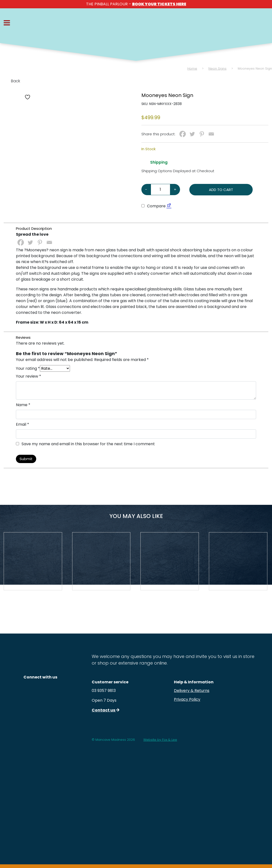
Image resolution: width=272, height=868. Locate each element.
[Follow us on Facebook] (40, 706)
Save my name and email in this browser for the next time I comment (88, 444)
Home (192, 69)
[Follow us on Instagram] (40, 690)
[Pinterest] (202, 134)
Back (12, 81)
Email (23, 424)
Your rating (28, 368)
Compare (153, 206)
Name (23, 405)
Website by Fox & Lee (160, 740)
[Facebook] (183, 134)
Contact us (106, 710)
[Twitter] (192, 134)
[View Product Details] (33, 561)
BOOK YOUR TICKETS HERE (159, 4)
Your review (28, 376)
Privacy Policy (187, 699)
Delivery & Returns (192, 691)
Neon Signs (217, 69)
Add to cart (221, 190)
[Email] (211, 134)
